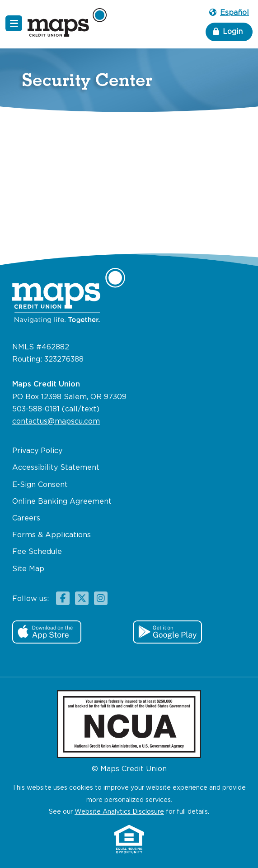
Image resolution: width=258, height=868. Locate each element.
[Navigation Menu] (14, 23)
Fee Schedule (37, 552)
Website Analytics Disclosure (119, 812)
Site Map (28, 569)
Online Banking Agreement (62, 502)
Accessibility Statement (56, 468)
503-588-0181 (36, 409)
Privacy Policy (37, 451)
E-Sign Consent (40, 485)
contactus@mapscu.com (56, 422)
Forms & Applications (52, 535)
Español (229, 13)
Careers (26, 518)
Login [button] (228, 31)
